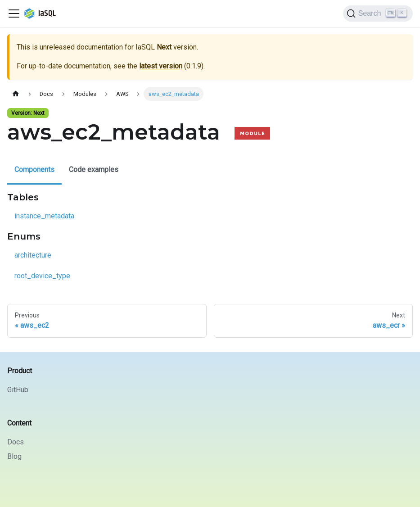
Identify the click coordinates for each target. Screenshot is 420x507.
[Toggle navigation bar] (14, 14)
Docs (16, 442)
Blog (14, 456)
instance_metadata (44, 216)
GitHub (18, 390)
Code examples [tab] (94, 170)
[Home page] (16, 94)
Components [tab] (34, 170)
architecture (33, 255)
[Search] (378, 14)
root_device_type (42, 276)
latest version (161, 66)
